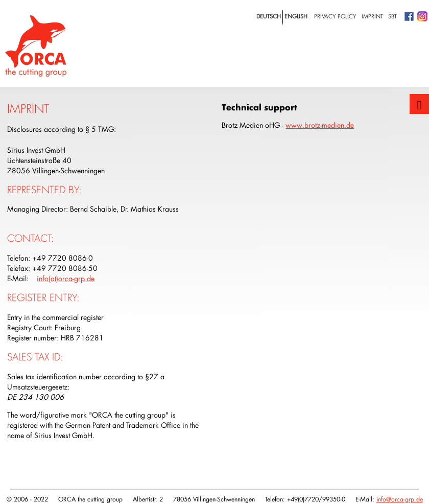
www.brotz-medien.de (320, 125)
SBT (392, 16)
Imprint (372, 16)
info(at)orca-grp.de (66, 278)
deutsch (269, 16)
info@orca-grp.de (400, 499)
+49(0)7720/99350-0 (316, 499)
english (296, 16)
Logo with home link (36, 46)
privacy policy (335, 16)
